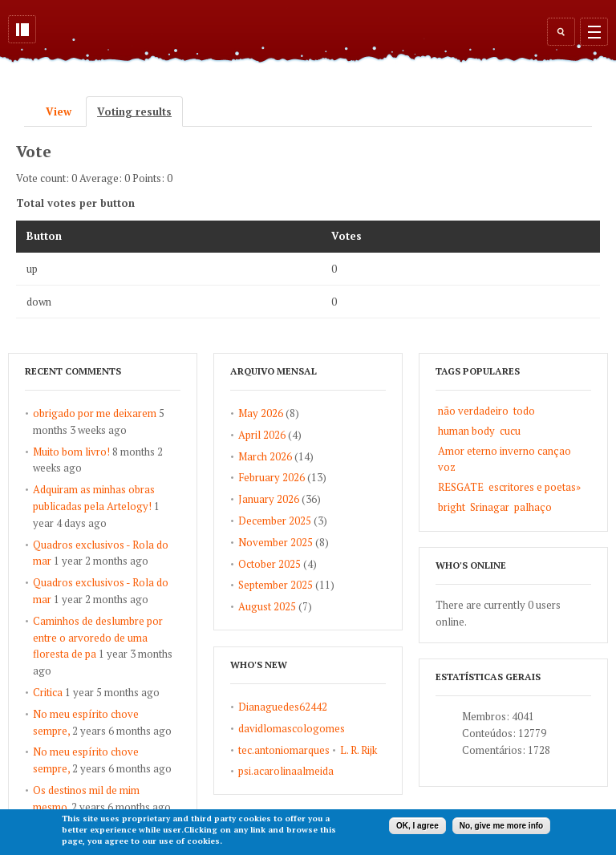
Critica (48, 692)
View (59, 111)
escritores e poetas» (535, 487)
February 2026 (272, 477)
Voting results (140, 111)
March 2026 (265, 456)
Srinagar (490, 507)
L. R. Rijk (359, 750)
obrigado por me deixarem (95, 413)
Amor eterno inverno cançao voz (505, 459)
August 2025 (267, 606)
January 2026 (269, 499)
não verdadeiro (473, 411)
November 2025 (276, 542)
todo (524, 411)
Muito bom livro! (71, 452)
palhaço (533, 507)
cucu (510, 431)
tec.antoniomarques (284, 750)
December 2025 (275, 521)
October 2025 (269, 564)
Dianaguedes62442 (283, 707)
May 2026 (261, 413)
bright (452, 507)
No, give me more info (501, 826)
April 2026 (262, 435)
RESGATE (461, 487)
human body (466, 431)
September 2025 (276, 585)
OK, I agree (417, 826)
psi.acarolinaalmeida (286, 771)
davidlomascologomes (292, 728)
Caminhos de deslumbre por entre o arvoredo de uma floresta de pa (98, 638)
